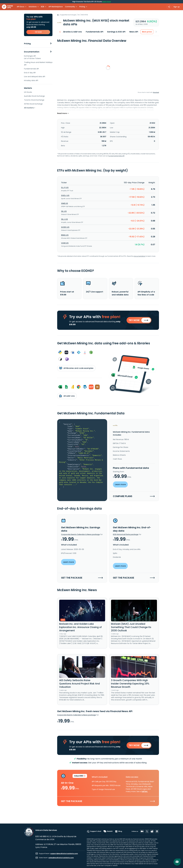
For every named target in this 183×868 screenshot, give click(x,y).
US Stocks (28, 92)
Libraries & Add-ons (72, 32)
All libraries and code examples (76, 368)
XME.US (65, 203)
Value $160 (80, 776)
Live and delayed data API (35, 77)
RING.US (65, 235)
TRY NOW (38, 32)
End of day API (30, 73)
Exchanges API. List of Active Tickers (32, 57)
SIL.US (64, 211)
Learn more (107, 2)
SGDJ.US (65, 195)
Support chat (94, 831)
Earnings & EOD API (116, 32)
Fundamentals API (31, 69)
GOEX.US (65, 227)
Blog (118, 831)
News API (134, 32)
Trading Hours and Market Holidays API (38, 64)
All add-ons (67, 396)
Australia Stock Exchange (34, 96)
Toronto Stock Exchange (34, 100)
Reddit (108, 831)
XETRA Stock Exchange (33, 104)
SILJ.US (64, 219)
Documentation (32, 52)
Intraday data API (31, 80)
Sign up (177, 7)
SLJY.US (65, 188)
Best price (147, 32)
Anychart (156, 92)
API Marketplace (56, 7)
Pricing (27, 44)
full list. (145, 791)
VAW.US (65, 243)
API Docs (21, 7)
